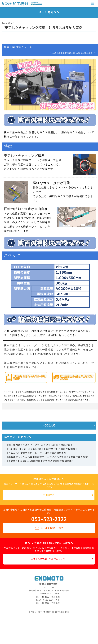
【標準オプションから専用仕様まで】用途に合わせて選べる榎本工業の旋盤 (47, 457)
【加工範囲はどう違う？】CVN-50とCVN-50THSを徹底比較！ (39, 445)
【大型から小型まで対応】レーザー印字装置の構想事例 (36, 453)
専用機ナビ (49, 495)
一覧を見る (49, 425)
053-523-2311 (47, 594)
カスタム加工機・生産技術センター (49, 559)
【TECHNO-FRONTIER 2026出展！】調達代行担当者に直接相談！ (42, 449)
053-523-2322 (49, 519)
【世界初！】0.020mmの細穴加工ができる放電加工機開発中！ (40, 461)
